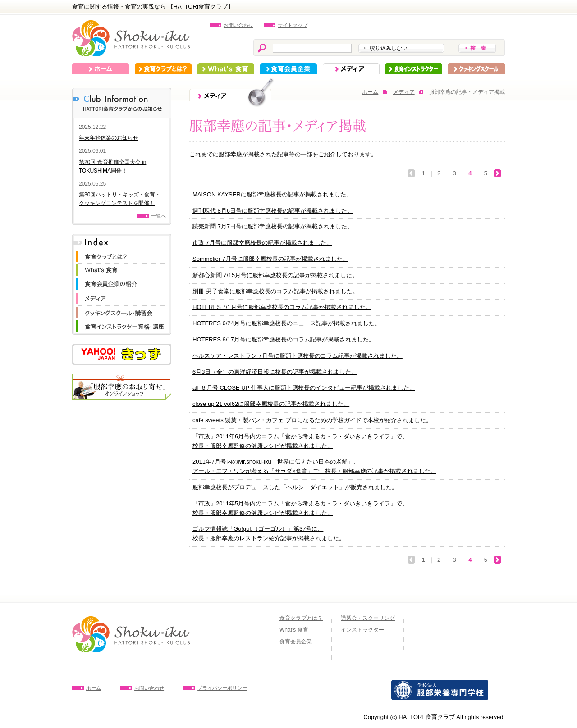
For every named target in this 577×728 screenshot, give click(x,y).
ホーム (101, 69)
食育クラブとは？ (163, 69)
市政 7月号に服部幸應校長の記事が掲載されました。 (262, 243)
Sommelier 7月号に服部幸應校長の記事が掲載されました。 (270, 259)
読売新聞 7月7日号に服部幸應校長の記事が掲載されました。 (273, 226)
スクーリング (476, 69)
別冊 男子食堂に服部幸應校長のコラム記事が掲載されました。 (275, 291)
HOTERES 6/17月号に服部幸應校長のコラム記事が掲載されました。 (284, 339)
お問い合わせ (238, 25)
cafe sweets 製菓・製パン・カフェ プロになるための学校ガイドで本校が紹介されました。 (312, 420)
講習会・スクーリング (368, 618)
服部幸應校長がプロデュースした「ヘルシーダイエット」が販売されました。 (295, 487)
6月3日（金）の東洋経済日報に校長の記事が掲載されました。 (275, 372)
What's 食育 (226, 69)
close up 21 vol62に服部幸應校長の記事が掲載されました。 (271, 404)
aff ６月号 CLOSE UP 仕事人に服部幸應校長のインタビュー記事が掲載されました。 (304, 388)
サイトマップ (293, 25)
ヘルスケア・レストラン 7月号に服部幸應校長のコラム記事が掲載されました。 (298, 356)
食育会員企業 (288, 69)
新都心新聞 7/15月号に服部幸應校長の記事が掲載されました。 (275, 275)
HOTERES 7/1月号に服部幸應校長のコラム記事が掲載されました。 (282, 307)
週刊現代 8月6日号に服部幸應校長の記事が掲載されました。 (273, 211)
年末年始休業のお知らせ (109, 138)
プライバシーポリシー (222, 688)
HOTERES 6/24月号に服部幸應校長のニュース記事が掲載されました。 (286, 323)
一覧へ (158, 216)
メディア (351, 69)
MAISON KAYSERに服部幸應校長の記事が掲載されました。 (272, 194)
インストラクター (414, 69)
